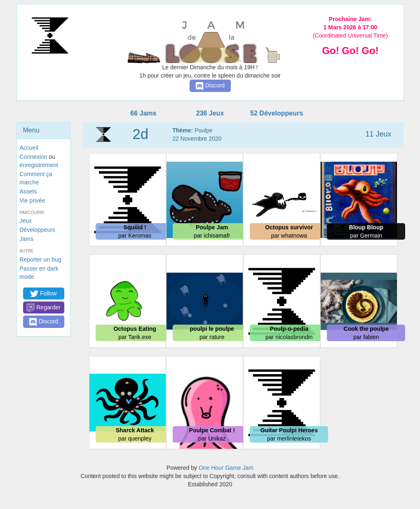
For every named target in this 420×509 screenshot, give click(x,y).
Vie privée (33, 200)
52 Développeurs (277, 113)
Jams (27, 239)
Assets (28, 191)
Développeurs (38, 230)
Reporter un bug (41, 259)
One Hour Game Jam (226, 468)
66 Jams (143, 113)
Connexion (34, 157)
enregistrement (39, 165)
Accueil (29, 148)
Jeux (26, 221)
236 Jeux (210, 113)
